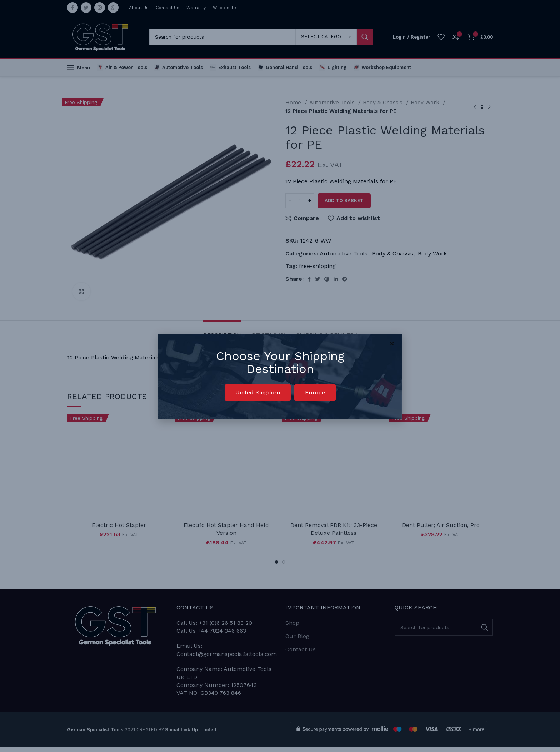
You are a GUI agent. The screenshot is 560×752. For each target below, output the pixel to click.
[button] (258, 393)
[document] (280, 376)
